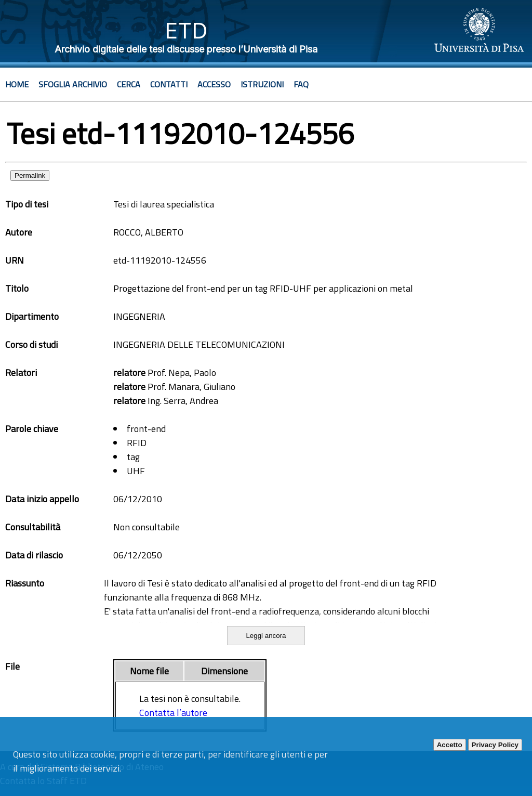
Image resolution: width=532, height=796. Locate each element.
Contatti (169, 84)
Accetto (450, 745)
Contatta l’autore (173, 713)
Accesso (214, 84)
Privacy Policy (495, 745)
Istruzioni (262, 84)
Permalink (30, 175)
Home (17, 84)
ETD (186, 30)
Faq (301, 84)
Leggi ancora (266, 636)
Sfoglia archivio (73, 84)
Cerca (129, 84)
